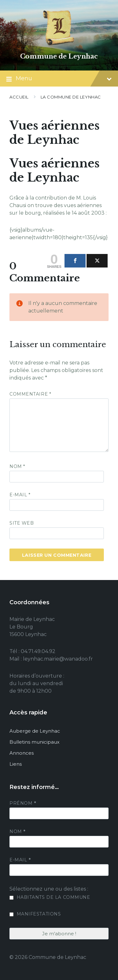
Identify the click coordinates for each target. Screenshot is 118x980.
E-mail (20, 495)
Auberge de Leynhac (35, 731)
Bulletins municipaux (34, 742)
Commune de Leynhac (59, 56)
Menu (59, 79)
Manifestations (35, 914)
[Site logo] (59, 45)
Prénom (23, 803)
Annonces (22, 753)
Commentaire (30, 394)
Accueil (19, 97)
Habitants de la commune (50, 897)
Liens (16, 764)
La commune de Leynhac (71, 97)
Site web (22, 523)
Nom (17, 466)
